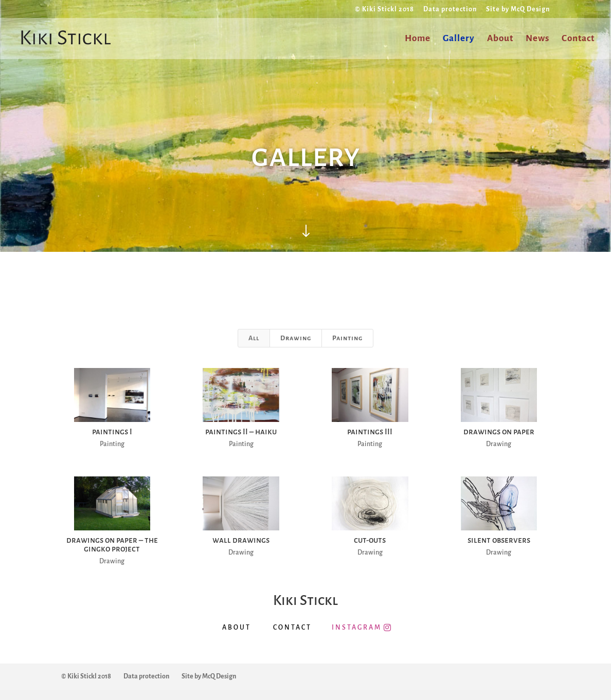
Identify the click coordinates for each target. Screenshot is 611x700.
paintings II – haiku (240, 431)
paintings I (112, 431)
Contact (578, 39)
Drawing (296, 338)
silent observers (498, 540)
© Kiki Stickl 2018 (384, 9)
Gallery (459, 39)
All (254, 338)
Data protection (450, 9)
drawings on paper (498, 431)
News (537, 39)
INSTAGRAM (357, 628)
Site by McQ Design (518, 9)
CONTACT (292, 628)
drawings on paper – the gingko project (112, 544)
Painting (347, 338)
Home (418, 39)
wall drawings (240, 540)
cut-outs (370, 540)
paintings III (370, 431)
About (500, 39)
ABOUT (237, 628)
